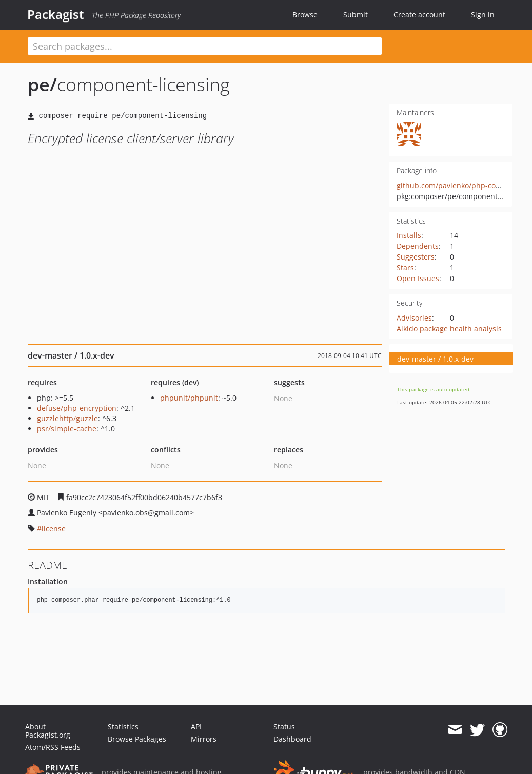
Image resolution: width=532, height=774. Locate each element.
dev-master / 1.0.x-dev (435, 359)
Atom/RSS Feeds (53, 747)
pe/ (42, 84)
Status (284, 727)
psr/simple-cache (67, 429)
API (196, 727)
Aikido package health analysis (449, 329)
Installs (409, 235)
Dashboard (292, 739)
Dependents (418, 246)
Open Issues (418, 278)
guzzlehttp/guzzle (67, 418)
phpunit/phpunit (189, 398)
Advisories (414, 318)
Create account (419, 15)
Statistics (123, 727)
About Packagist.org (48, 731)
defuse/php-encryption (77, 408)
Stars (405, 267)
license (54, 529)
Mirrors (204, 739)
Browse (305, 15)
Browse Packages (137, 739)
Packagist (56, 14)
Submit (356, 15)
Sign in (483, 15)
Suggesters (416, 257)
